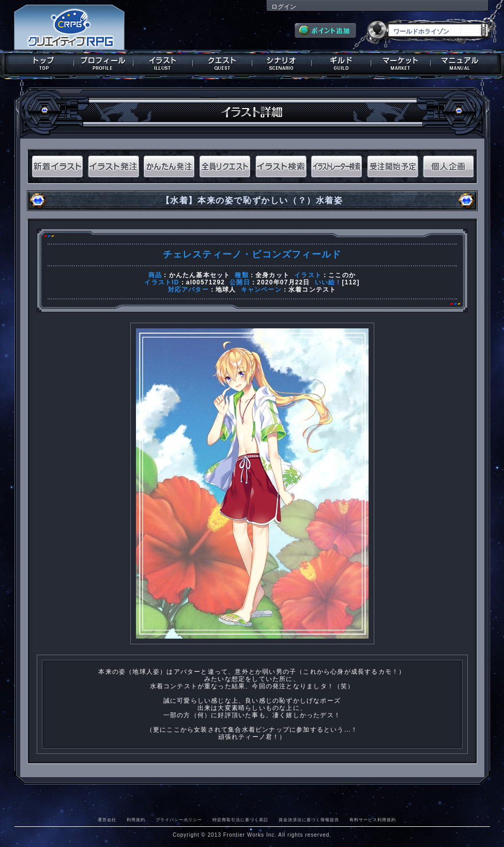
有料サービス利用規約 (373, 820)
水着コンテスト (312, 290)
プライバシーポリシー (179, 820)
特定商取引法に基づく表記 (240, 820)
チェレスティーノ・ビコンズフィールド (252, 254)
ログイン (284, 7)
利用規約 (136, 820)
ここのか (342, 275)
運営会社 (107, 820)
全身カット (272, 275)
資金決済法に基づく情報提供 (309, 820)
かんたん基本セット (200, 275)
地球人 (226, 290)
